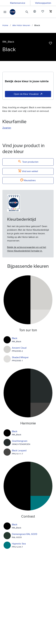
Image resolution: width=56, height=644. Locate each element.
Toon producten (28, 162)
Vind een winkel (28, 171)
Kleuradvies (28, 181)
